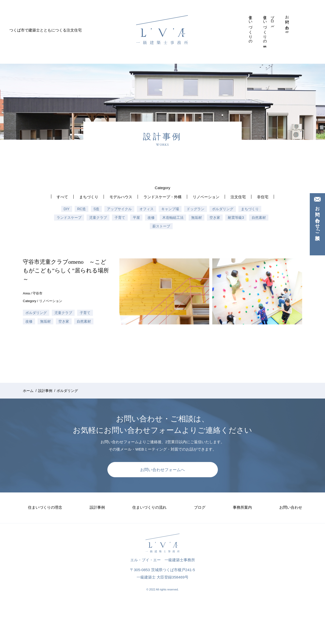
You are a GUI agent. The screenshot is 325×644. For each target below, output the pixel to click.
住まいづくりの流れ (265, 30)
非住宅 (263, 197)
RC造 (82, 209)
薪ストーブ (161, 226)
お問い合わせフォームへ (162, 470)
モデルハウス (121, 197)
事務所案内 (280, 14)
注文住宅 (238, 197)
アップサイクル (119, 209)
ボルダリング (223, 209)
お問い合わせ (287, 23)
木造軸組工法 (173, 218)
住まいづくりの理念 (251, 28)
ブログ (273, 20)
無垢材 (197, 218)
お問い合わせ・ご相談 (317, 218)
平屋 (136, 218)
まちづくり (89, 197)
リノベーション (206, 197)
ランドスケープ (69, 218)
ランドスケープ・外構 (162, 197)
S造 (96, 209)
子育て (120, 218)
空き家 (215, 218)
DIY (67, 209)
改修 (151, 218)
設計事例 (258, 14)
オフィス (147, 209)
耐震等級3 (236, 218)
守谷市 (37, 293)
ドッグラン (196, 209)
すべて (62, 197)
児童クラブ (98, 218)
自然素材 (259, 218)
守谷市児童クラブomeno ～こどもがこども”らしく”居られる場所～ (66, 270)
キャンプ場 (170, 209)
